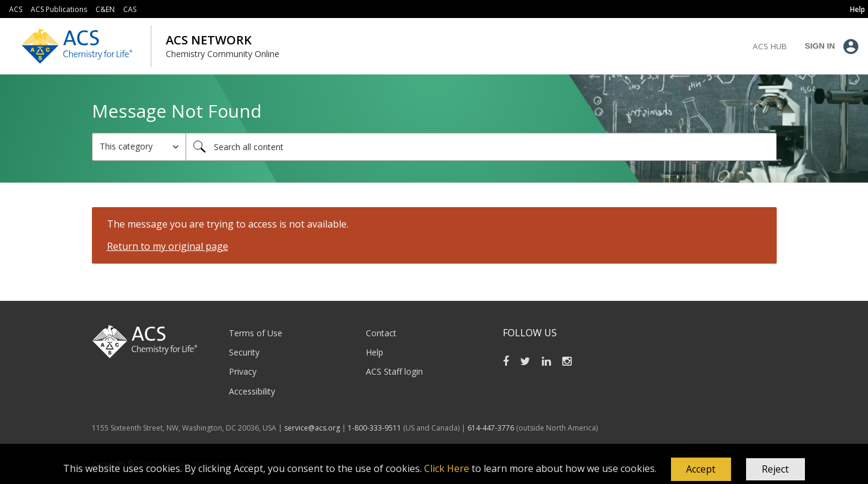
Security (244, 352)
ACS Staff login (394, 371)
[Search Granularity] (139, 147)
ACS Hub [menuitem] (770, 46)
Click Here (447, 468)
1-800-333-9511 (375, 428)
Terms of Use (256, 333)
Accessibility (252, 391)
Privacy (243, 371)
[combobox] (481, 147)
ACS (16, 9)
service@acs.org (312, 428)
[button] (701, 470)
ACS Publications (59, 9)
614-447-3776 (492, 428)
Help (375, 352)
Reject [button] (775, 469)
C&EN (105, 9)
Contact (381, 333)
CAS (130, 9)
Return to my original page (168, 246)
